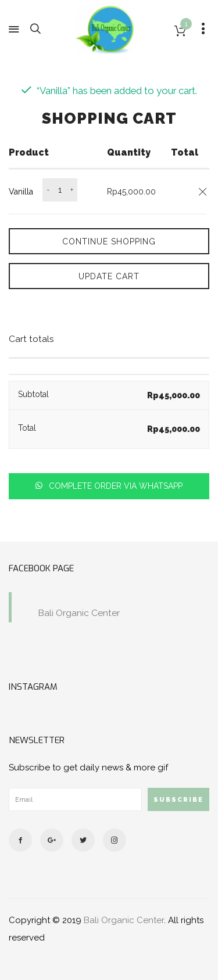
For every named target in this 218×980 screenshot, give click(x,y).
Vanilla (21, 192)
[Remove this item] (203, 192)
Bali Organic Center (79, 613)
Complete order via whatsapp (115, 486)
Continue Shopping (109, 242)
